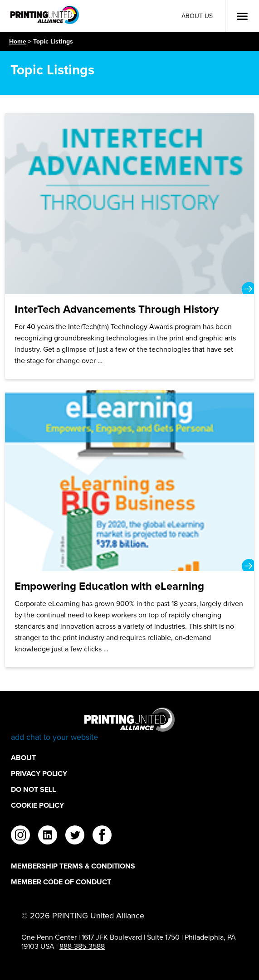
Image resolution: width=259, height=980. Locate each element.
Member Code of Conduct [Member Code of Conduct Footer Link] (61, 882)
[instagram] (20, 836)
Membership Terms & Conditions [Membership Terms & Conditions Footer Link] (73, 866)
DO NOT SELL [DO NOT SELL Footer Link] (33, 789)
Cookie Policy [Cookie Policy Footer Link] (37, 805)
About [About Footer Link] (23, 758)
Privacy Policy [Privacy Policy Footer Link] (39, 774)
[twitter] (75, 836)
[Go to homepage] (129, 725)
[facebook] (102, 836)
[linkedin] (48, 836)
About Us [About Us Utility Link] (197, 16)
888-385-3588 (82, 946)
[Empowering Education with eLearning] (129, 529)
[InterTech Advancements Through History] (129, 246)
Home (18, 41)
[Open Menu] (242, 16)
